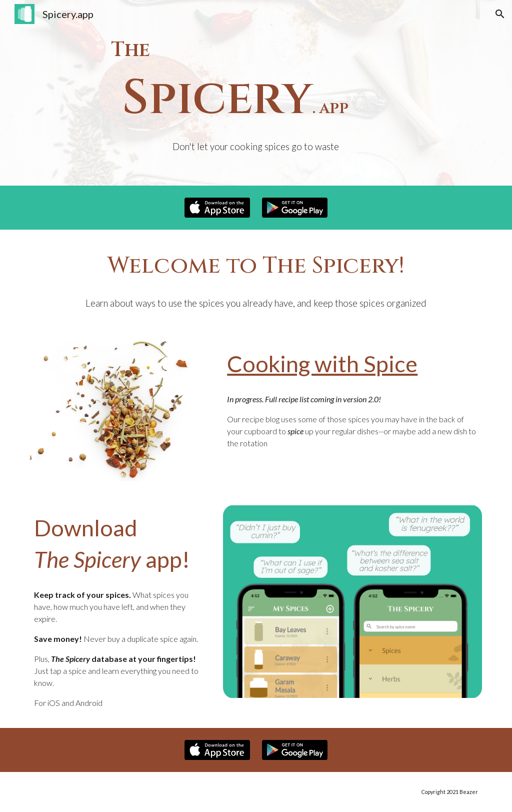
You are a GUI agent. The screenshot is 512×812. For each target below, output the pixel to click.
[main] (256, 93)
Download (86, 528)
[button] (500, 14)
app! (165, 559)
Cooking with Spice (322, 363)
